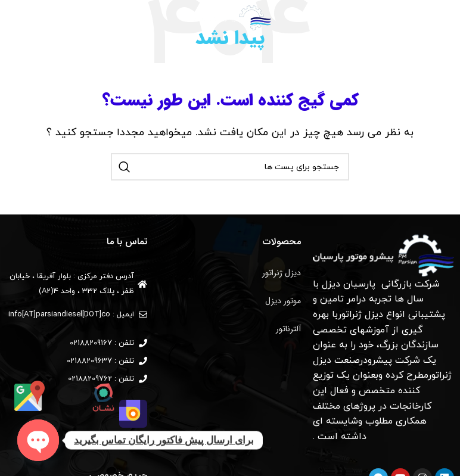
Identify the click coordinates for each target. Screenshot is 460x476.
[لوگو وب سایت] (230, 17)
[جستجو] (15, 18)
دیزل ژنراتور (282, 273)
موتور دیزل (283, 301)
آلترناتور (288, 329)
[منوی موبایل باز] (436, 18)
